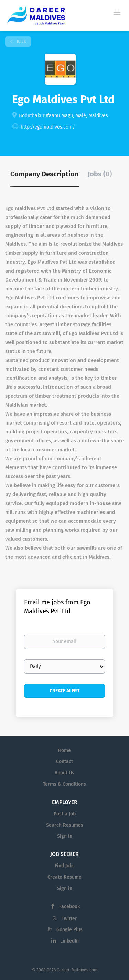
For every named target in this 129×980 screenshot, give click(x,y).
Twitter (69, 919)
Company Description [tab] (45, 174)
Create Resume (64, 877)
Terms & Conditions (64, 784)
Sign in (65, 836)
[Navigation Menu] (117, 12)
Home (64, 751)
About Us (64, 773)
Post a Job (65, 814)
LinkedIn (69, 941)
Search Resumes (65, 825)
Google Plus (69, 930)
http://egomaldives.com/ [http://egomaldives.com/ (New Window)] (48, 127)
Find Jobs (65, 866)
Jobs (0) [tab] (100, 174)
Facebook (69, 907)
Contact (64, 762)
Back (21, 42)
